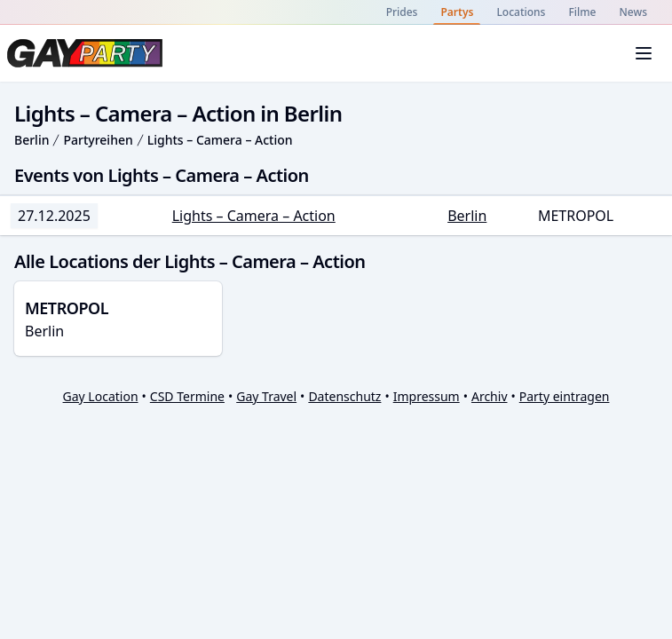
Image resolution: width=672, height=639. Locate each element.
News (633, 12)
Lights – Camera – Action (220, 140)
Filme (582, 12)
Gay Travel (266, 396)
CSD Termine (187, 396)
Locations (521, 12)
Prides (402, 12)
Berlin (32, 140)
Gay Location (101, 396)
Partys (457, 12)
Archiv (490, 396)
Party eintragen (565, 396)
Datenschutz (344, 396)
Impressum (427, 396)
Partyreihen (98, 140)
